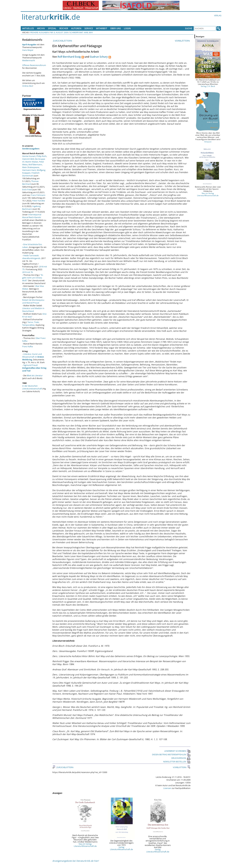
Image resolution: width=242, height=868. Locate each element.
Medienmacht (29, 60)
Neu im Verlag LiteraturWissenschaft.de (85, 845)
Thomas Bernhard (30, 183)
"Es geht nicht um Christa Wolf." (33, 278)
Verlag (218, 15)
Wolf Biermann (35, 164)
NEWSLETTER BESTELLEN (177, 762)
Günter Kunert (29, 156)
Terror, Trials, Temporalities (31, 324)
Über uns (116, 28)
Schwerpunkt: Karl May (81, 32)
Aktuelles (28, 28)
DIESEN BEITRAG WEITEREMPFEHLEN (171, 754)
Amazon (208, 142)
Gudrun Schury (99, 57)
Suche (189, 28)
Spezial (52, 28)
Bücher (64, 28)
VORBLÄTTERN (183, 41)
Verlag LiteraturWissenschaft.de (121, 848)
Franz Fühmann (38, 195)
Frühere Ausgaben (40, 32)
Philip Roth (41, 156)
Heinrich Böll (28, 159)
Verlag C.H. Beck (208, 86)
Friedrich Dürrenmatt (31, 174)
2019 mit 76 (27, 272)
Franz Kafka (28, 346)
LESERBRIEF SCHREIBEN (177, 751)
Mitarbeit (102, 28)
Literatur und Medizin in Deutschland (33, 310)
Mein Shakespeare (31, 167)
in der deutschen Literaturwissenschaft (32, 387)
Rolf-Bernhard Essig (69, 57)
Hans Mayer (28, 50)
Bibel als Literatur (35, 375)
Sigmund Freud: (34, 368)
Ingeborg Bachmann (31, 208)
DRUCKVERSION (181, 758)
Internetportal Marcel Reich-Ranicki (32, 216)
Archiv (41, 28)
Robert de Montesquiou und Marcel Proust (33, 301)
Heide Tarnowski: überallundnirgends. (31, 257)
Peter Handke (39, 201)
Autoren (76, 28)
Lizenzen (167, 788)
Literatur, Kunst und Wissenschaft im (33, 357)
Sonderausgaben (31, 149)
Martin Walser (32, 162)
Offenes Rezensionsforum (34, 65)
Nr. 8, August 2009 (59, 32)
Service (89, 28)
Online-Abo (27, 86)
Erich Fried (27, 190)
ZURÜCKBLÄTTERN (62, 41)
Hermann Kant (29, 170)
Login (127, 28)
